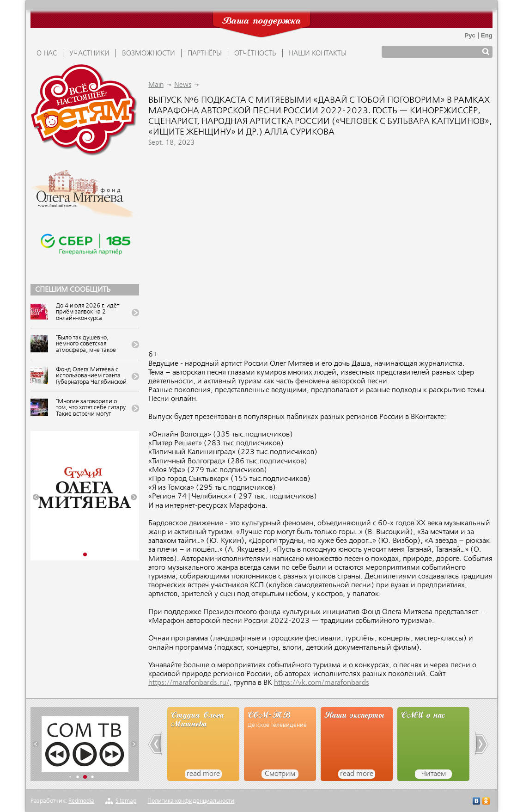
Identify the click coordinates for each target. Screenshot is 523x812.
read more (203, 774)
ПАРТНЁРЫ (205, 54)
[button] (36, 497)
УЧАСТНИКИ (89, 54)
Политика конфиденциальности (191, 801)
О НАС (47, 54)
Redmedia (81, 801)
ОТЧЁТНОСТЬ (255, 54)
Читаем (434, 774)
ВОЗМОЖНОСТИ (149, 54)
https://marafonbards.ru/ (189, 683)
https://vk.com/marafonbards (322, 683)
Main (156, 85)
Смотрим (280, 774)
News (183, 85)
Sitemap (126, 801)
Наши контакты (318, 54)
